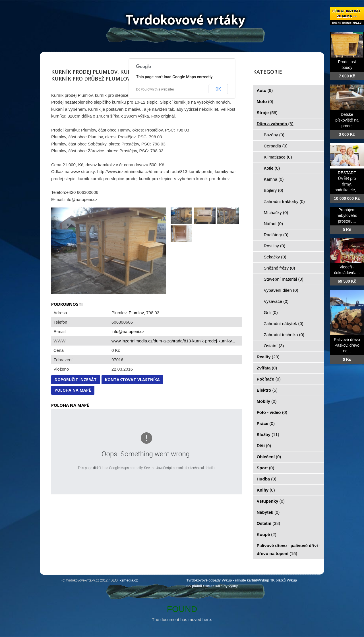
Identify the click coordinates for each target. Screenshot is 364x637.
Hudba (267, 479)
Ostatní (274, 346)
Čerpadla (276, 146)
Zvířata (267, 368)
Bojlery (274, 190)
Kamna (274, 179)
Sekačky (275, 257)
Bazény (274, 135)
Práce (266, 423)
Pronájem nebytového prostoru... (347, 215)
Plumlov (136, 313)
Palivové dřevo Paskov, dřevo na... (347, 345)
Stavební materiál (284, 279)
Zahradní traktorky (284, 201)
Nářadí (274, 224)
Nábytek (268, 512)
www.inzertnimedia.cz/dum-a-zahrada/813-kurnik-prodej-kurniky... (173, 341)
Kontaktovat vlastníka (132, 380)
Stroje (267, 113)
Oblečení (269, 457)
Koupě (267, 534)
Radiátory (276, 235)
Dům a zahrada (275, 124)
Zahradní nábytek (284, 323)
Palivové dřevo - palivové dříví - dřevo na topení (289, 549)
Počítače (269, 379)
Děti (264, 446)
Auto (265, 90)
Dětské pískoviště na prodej (347, 120)
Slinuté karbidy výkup (221, 586)
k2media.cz (129, 580)
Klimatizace (278, 157)
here (207, 619)
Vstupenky (271, 501)
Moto (265, 101)
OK (218, 89)
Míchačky (276, 212)
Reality (268, 357)
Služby (268, 434)
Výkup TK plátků (272, 580)
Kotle (272, 168)
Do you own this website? (155, 89)
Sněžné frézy (280, 268)
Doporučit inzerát (76, 380)
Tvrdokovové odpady (203, 580)
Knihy (266, 490)
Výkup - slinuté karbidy (240, 580)
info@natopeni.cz (128, 331)
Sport (266, 468)
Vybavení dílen (281, 290)
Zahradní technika (284, 335)
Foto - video (272, 412)
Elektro (267, 390)
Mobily (267, 401)
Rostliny (275, 246)
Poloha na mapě (73, 390)
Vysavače (276, 301)
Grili (271, 312)
